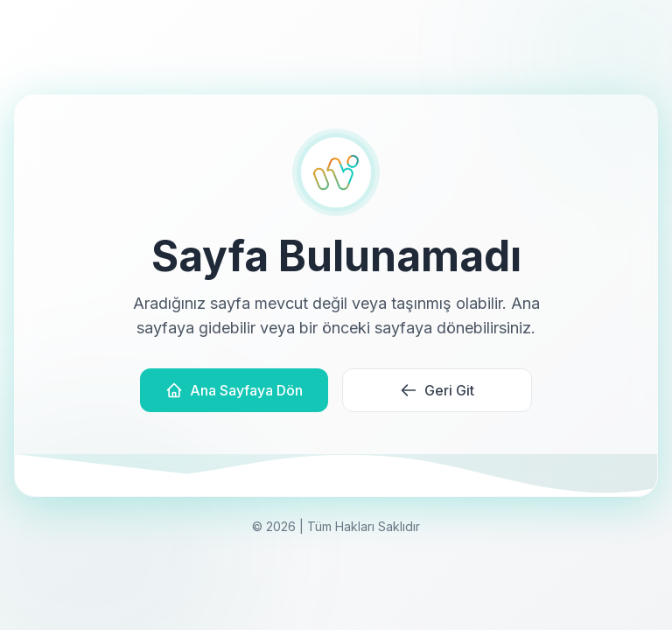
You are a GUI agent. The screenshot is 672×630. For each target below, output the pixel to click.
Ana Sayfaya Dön (234, 390)
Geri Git (437, 390)
